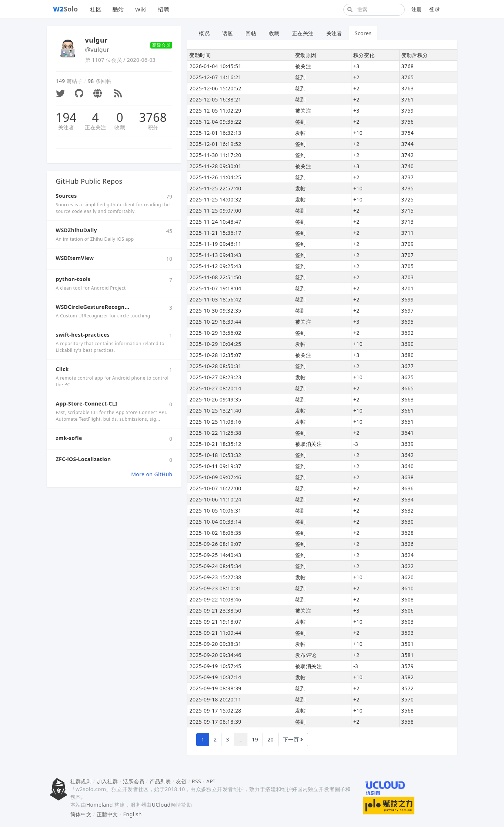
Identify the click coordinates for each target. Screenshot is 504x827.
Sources (66, 196)
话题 (228, 33)
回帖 (251, 33)
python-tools (73, 279)
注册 (417, 9)
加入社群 (107, 781)
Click (62, 369)
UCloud (161, 805)
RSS (196, 781)
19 (255, 739)
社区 (96, 9)
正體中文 (107, 814)
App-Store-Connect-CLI (87, 404)
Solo (66, 9)
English (132, 814)
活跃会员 (134, 781)
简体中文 (81, 814)
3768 (153, 117)
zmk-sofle (69, 438)
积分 (153, 127)
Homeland (100, 805)
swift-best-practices (83, 335)
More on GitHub (152, 474)
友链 (181, 781)
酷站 (118, 9)
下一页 (293, 739)
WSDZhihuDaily (76, 230)
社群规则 (81, 781)
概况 (204, 33)
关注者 (66, 127)
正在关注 (96, 127)
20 (271, 739)
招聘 (163, 9)
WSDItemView (75, 258)
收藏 (120, 127)
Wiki (141, 9)
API (211, 781)
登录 (435, 9)
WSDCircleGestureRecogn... (93, 307)
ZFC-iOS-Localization (84, 459)
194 (66, 117)
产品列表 (160, 781)
